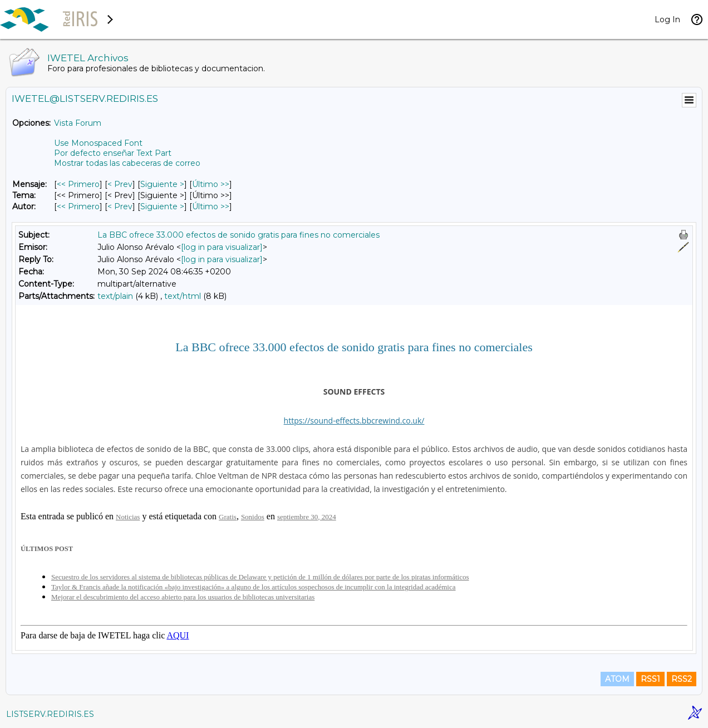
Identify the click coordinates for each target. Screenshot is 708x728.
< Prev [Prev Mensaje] (120, 184)
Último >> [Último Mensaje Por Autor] (211, 206)
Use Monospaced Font (98, 143)
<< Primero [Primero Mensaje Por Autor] (78, 206)
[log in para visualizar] (222, 247)
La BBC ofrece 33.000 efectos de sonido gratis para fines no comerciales (239, 235)
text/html (183, 296)
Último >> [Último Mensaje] (211, 184)
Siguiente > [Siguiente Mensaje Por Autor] (162, 206)
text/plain (115, 296)
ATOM (617, 679)
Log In (667, 19)
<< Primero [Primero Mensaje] (78, 184)
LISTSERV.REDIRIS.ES (50, 714)
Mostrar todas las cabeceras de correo (127, 163)
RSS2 (682, 679)
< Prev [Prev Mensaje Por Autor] (120, 206)
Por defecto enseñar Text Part (113, 153)
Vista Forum (78, 123)
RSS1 (650, 679)
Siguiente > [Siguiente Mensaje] (162, 184)
